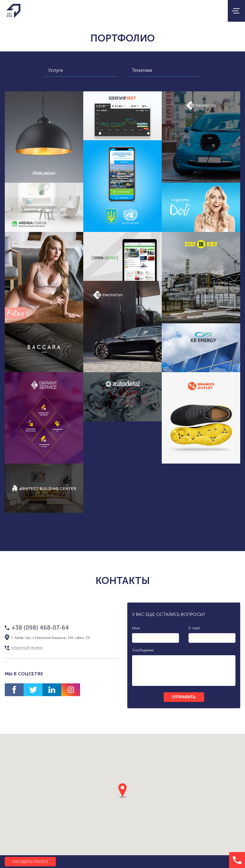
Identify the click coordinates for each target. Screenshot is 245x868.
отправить (184, 697)
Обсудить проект (30, 862)
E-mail (194, 628)
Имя (136, 628)
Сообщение (143, 650)
